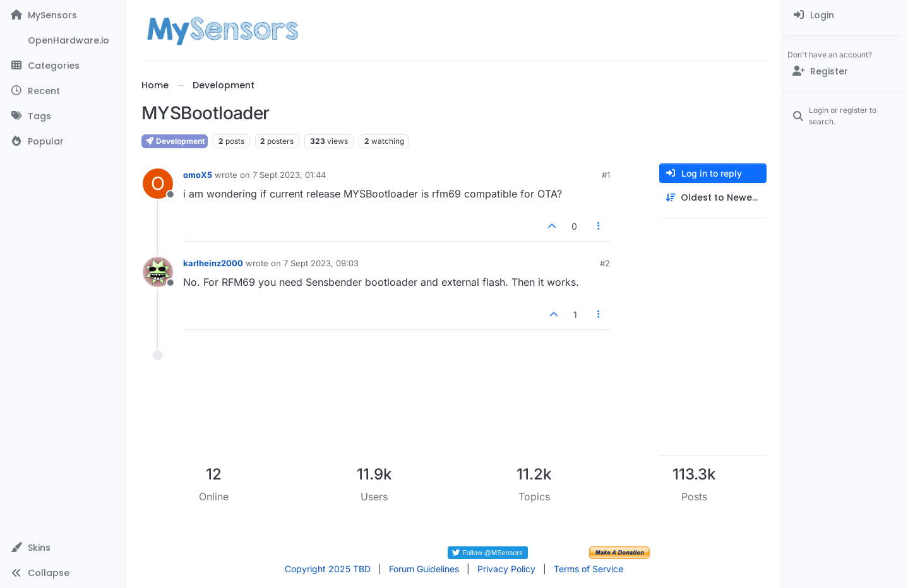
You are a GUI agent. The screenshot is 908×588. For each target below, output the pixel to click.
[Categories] (63, 66)
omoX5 (198, 175)
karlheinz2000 (213, 263)
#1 (606, 175)
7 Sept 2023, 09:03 (321, 263)
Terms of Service (588, 569)
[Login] (845, 15)
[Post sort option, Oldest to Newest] (713, 198)
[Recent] (63, 91)
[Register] (845, 71)
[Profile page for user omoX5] (158, 184)
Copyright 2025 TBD (328, 569)
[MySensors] (63, 15)
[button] (63, 548)
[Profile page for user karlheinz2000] (158, 272)
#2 (605, 263)
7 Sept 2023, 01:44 (289, 175)
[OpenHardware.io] (63, 40)
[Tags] (63, 116)
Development (175, 141)
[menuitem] (845, 15)
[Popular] (63, 141)
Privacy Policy (506, 569)
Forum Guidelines (424, 569)
